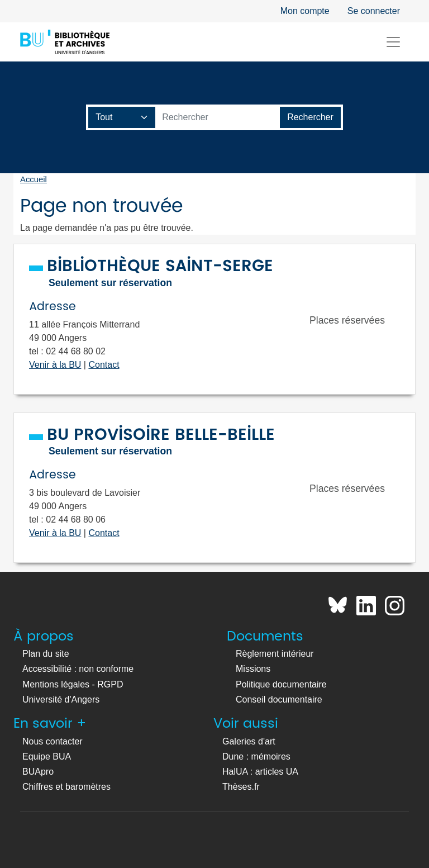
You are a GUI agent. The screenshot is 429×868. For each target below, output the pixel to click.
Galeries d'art (249, 741)
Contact (104, 365)
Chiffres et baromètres (66, 787)
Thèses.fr (241, 787)
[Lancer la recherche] (310, 117)
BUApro (38, 772)
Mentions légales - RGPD (73, 684)
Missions (253, 669)
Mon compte (305, 11)
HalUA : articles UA (260, 772)
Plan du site (46, 654)
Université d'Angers (61, 699)
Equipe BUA (47, 756)
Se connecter (374, 11)
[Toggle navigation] (393, 42)
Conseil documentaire (279, 699)
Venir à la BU (55, 365)
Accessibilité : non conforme (78, 669)
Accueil (34, 179)
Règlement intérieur (275, 654)
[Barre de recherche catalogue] (218, 117)
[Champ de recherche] (122, 117)
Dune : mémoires (256, 756)
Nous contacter (53, 741)
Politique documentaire (281, 684)
